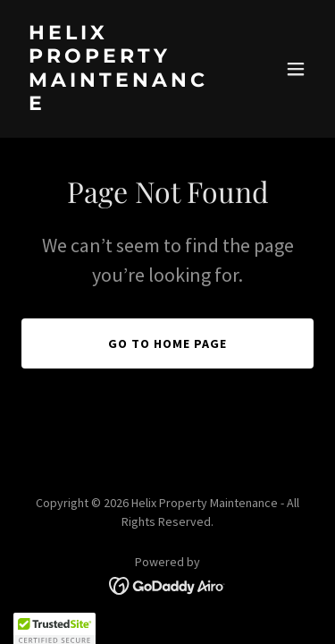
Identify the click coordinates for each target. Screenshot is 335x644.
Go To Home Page (167, 343)
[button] (296, 69)
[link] (124, 105)
